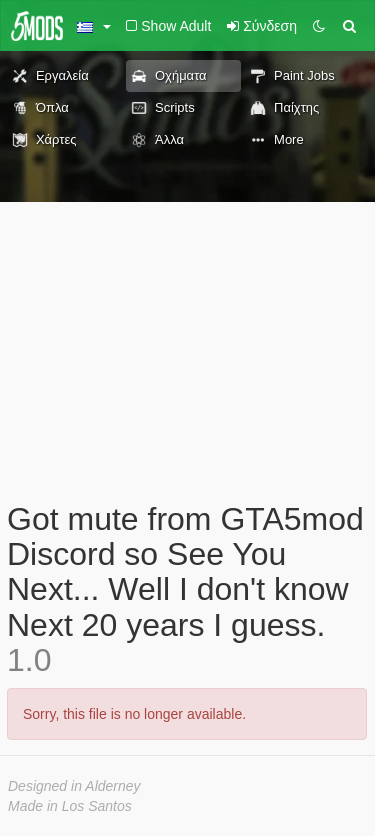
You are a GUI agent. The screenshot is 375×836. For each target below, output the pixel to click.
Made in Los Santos (70, 806)
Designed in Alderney (74, 786)
